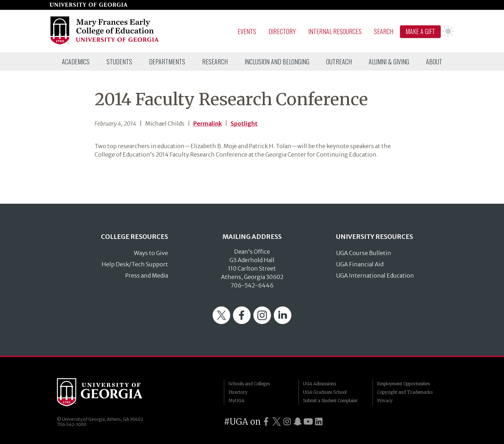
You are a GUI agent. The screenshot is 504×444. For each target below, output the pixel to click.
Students (119, 62)
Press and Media (147, 275)
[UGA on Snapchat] (298, 422)
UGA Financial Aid (360, 264)
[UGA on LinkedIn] (319, 422)
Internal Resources (335, 31)
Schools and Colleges (249, 384)
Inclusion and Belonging (277, 62)
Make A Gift (420, 31)
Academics (76, 62)
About (434, 62)
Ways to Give (151, 253)
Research (215, 62)
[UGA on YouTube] (308, 422)
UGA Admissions (319, 384)
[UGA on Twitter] (277, 422)
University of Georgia (110, 392)
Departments (167, 62)
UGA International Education (375, 275)
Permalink (208, 123)
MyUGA (236, 401)
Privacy (385, 401)
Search (384, 31)
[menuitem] (76, 62)
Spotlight (244, 123)
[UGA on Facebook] (266, 422)
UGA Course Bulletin (364, 253)
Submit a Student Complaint (330, 401)
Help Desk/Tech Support (135, 264)
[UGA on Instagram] (287, 422)
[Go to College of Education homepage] (105, 43)
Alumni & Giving (389, 62)
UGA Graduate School (325, 392)
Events (247, 31)
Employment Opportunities (403, 384)
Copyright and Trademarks (405, 392)
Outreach (339, 62)
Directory (282, 31)
